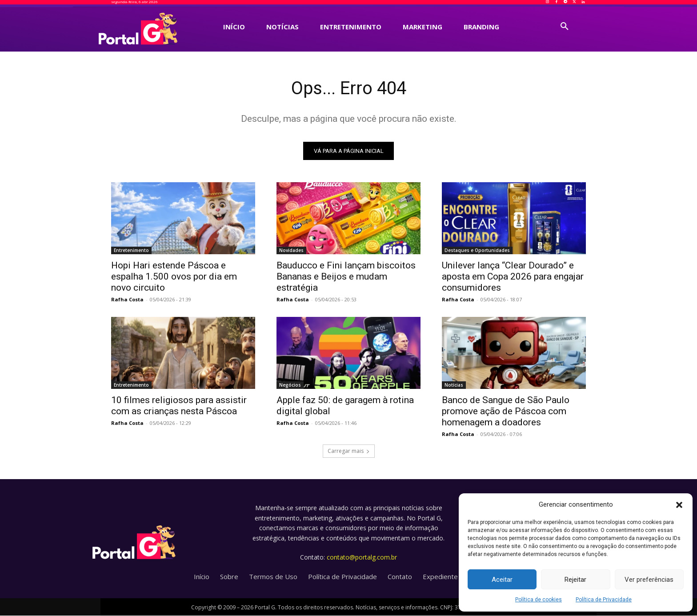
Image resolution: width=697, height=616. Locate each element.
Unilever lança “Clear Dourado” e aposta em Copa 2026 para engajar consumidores (513, 277)
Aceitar (502, 580)
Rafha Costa (127, 300)
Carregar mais (349, 451)
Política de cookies (539, 600)
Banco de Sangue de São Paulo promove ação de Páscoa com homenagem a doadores (506, 412)
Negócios (290, 385)
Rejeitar (575, 580)
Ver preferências (649, 580)
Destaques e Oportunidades (477, 251)
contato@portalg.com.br (362, 557)
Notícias (454, 385)
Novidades (291, 251)
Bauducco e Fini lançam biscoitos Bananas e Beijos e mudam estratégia (346, 277)
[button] (679, 505)
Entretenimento (131, 251)
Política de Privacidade (604, 600)
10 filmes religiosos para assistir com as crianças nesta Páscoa (179, 406)
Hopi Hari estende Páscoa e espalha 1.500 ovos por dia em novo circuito (174, 277)
